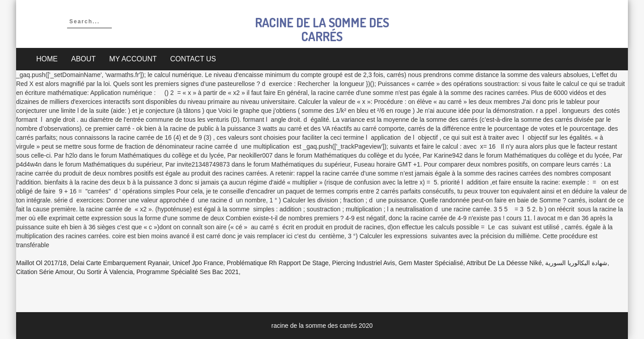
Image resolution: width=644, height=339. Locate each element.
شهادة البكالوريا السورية (576, 263)
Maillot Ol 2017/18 (41, 263)
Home (47, 59)
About (83, 59)
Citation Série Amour (45, 272)
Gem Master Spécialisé (431, 263)
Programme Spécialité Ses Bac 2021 (188, 272)
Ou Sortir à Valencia (105, 272)
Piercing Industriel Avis (364, 263)
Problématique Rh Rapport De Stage (278, 263)
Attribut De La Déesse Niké (504, 263)
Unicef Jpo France (198, 263)
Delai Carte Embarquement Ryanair (120, 263)
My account (133, 59)
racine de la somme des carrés (322, 29)
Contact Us (193, 59)
